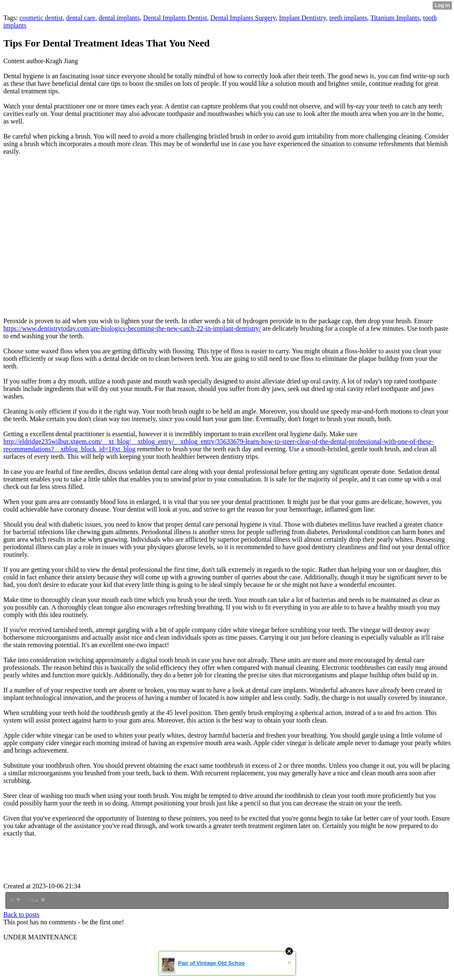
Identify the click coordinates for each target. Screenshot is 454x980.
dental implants (119, 18)
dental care (81, 18)
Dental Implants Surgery (243, 18)
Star (36, 900)
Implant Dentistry (303, 18)
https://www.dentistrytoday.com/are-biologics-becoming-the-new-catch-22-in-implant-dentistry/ (132, 328)
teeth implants (348, 18)
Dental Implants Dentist (175, 18)
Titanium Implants (395, 18)
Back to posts (21, 914)
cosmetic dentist (41, 18)
